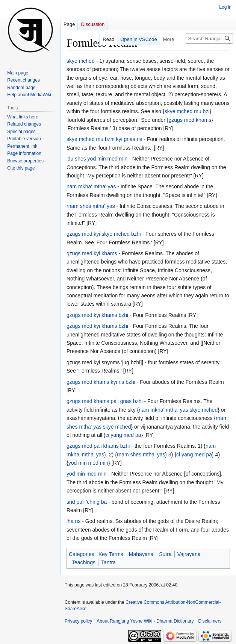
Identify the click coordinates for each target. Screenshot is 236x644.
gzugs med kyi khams (92, 253)
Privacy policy (78, 621)
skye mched (81, 61)
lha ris (73, 521)
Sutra (165, 554)
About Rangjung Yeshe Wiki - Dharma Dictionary (145, 621)
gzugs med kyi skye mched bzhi (104, 234)
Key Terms (111, 554)
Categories (82, 554)
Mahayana (141, 554)
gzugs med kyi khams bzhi (97, 315)
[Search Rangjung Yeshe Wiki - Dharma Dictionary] (209, 38)
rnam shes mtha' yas (91, 206)
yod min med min (88, 463)
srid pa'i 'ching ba (87, 502)
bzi (206, 111)
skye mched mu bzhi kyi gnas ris (104, 139)
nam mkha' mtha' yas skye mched (178, 410)
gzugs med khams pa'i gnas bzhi (105, 401)
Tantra (108, 562)
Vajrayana (189, 554)
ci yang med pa (123, 435)
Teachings (84, 562)
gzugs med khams (190, 120)
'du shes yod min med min (97, 159)
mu (197, 111)
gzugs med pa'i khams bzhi (98, 446)
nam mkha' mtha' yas (91, 186)
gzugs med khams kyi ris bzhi (101, 382)
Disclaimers (210, 621)
